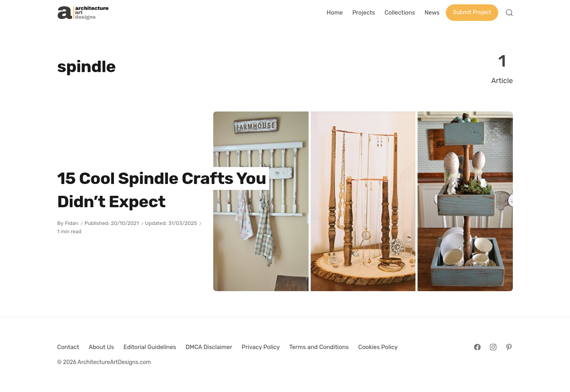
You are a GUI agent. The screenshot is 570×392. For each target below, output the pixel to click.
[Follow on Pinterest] (509, 347)
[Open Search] (509, 13)
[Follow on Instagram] (493, 347)
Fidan (72, 223)
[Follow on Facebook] (477, 347)
